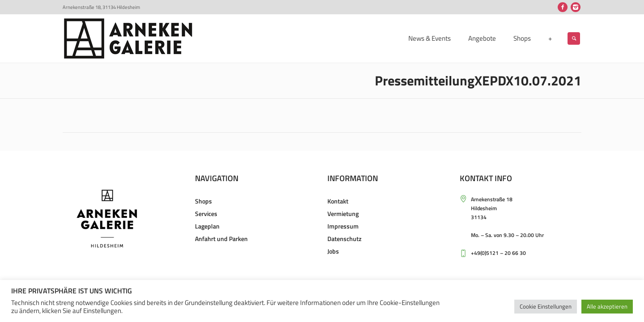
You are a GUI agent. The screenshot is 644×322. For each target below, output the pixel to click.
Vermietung (343, 214)
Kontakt (338, 201)
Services (206, 214)
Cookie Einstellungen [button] (546, 306)
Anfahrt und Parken (221, 239)
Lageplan (207, 226)
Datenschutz (344, 239)
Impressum (343, 226)
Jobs (333, 251)
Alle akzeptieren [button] (607, 306)
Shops (203, 201)
